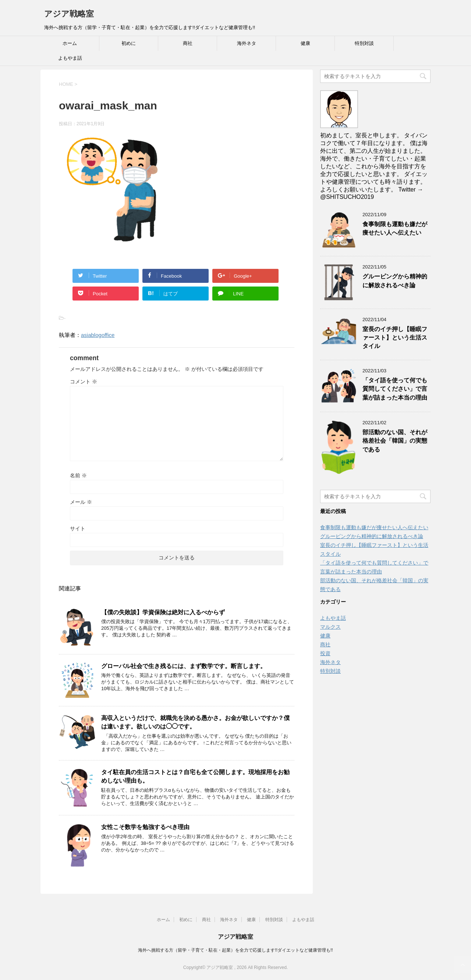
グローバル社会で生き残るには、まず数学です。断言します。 (184, 666)
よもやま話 (70, 58)
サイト (78, 528)
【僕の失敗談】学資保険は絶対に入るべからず (163, 612)
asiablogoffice (98, 335)
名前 (78, 475)
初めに (129, 43)
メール (81, 502)
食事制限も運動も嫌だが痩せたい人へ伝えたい (395, 228)
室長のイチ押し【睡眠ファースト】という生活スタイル (395, 338)
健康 (305, 43)
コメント (84, 382)
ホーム (70, 43)
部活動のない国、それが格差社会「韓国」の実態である (395, 441)
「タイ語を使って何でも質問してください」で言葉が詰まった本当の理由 (395, 389)
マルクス (330, 627)
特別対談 (364, 43)
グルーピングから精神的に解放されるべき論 (395, 281)
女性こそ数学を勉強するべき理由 (145, 827)
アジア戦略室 (69, 14)
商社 (188, 43)
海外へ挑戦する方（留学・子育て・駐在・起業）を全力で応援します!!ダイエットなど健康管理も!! (235, 950)
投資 (325, 653)
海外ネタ (247, 43)
